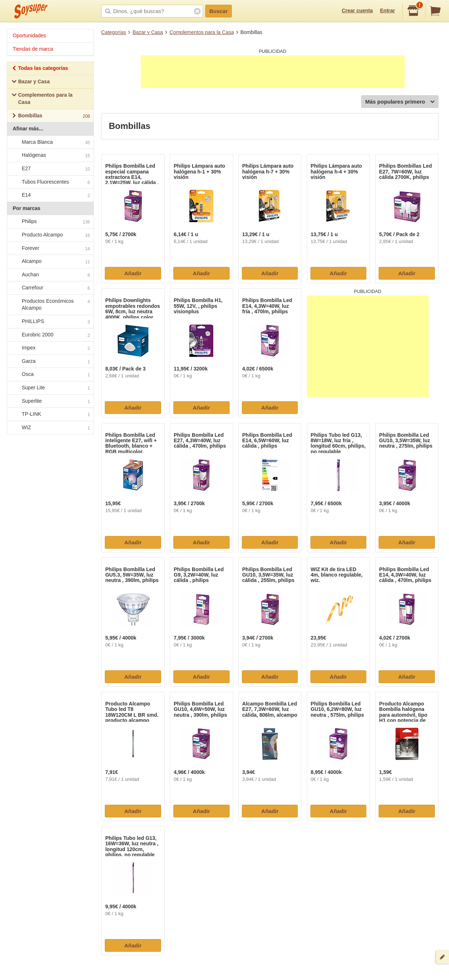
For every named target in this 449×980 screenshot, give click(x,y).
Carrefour (50, 288)
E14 (50, 195)
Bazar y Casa (148, 32)
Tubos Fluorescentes (50, 182)
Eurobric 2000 (50, 335)
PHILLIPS (50, 322)
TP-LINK (50, 415)
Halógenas (50, 156)
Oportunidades (29, 35)
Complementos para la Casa (201, 32)
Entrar (388, 11)
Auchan (50, 275)
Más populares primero (400, 102)
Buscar (219, 11)
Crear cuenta (357, 11)
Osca (50, 375)
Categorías (114, 32)
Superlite (50, 401)
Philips (50, 222)
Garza (50, 361)
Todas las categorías (40, 69)
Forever (50, 248)
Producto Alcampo (50, 235)
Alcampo (50, 261)
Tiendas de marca (33, 49)
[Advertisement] (273, 72)
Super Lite (50, 388)
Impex (50, 348)
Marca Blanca (50, 142)
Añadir (133, 273)
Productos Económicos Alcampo (50, 305)
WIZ (50, 428)
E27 (50, 169)
